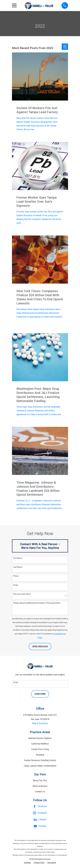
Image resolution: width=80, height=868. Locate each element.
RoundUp (40, 755)
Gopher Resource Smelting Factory (40, 760)
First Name (18, 558)
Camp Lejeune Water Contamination (40, 766)
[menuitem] (27, 863)
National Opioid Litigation (40, 738)
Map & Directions (40, 723)
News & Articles (40, 786)
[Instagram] (40, 813)
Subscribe (40, 694)
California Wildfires (40, 744)
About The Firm (40, 781)
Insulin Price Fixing (40, 749)
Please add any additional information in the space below (37, 603)
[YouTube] (40, 826)
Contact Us (40, 792)
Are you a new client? (22, 594)
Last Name (18, 567)
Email (16, 585)
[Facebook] (40, 806)
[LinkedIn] (40, 820)
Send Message (40, 646)
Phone (16, 576)
